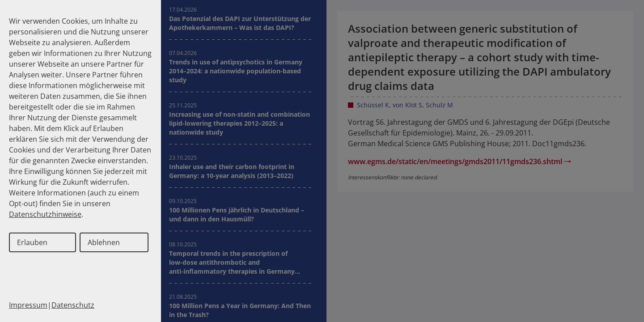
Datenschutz (73, 305)
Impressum (28, 305)
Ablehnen (104, 242)
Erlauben (32, 242)
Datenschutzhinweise (45, 214)
